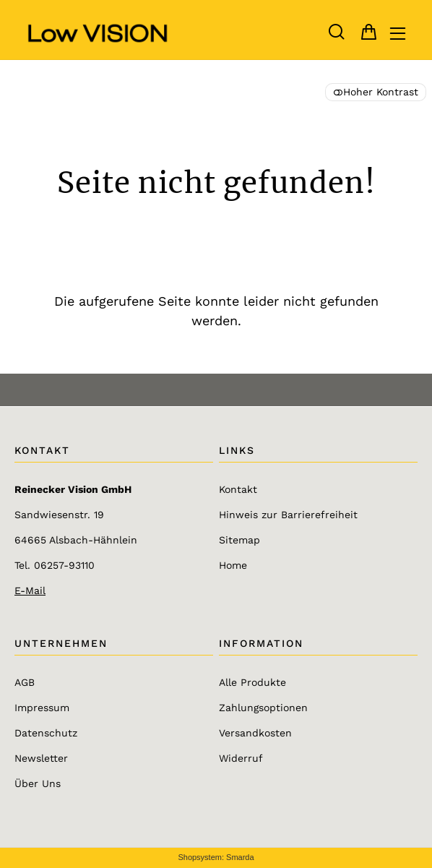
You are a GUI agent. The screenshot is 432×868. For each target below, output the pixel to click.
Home (233, 565)
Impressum (42, 708)
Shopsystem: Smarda (216, 857)
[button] (336, 32)
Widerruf (241, 758)
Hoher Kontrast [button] (376, 92)
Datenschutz (46, 733)
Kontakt (238, 489)
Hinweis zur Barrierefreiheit (288, 515)
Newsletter (41, 758)
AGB (25, 682)
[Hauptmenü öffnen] (398, 34)
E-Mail (30, 590)
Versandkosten (255, 733)
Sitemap (239, 540)
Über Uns (38, 783)
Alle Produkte (252, 682)
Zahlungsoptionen (263, 708)
